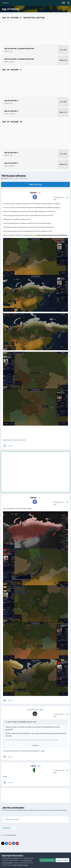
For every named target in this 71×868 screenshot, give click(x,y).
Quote (10, 446)
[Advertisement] (30, 469)
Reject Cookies (62, 860)
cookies (15, 858)
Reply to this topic (35, 184)
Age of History (10, 9)
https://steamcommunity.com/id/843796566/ (52, 235)
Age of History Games (21, 865)
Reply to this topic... (12, 819)
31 (39, 766)
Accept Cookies (47, 860)
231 (42, 710)
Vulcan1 (6, 178)
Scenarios (23, 178)
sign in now (46, 810)
